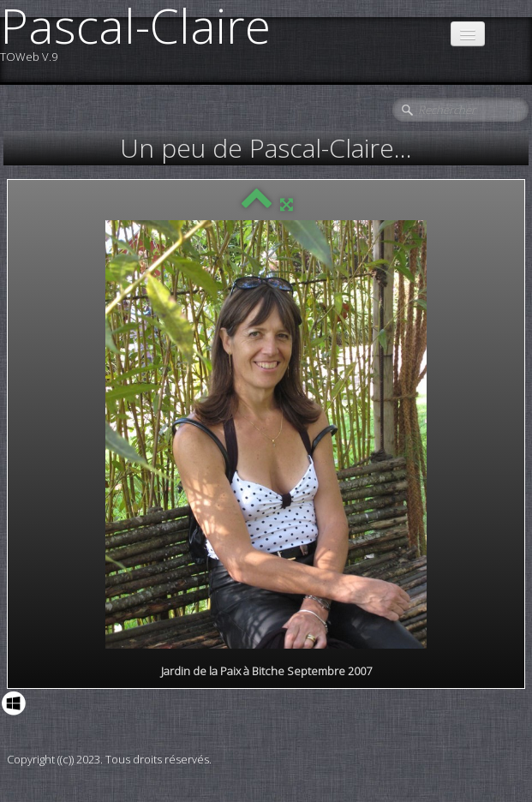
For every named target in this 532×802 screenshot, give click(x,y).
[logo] (142, 41)
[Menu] (468, 34)
